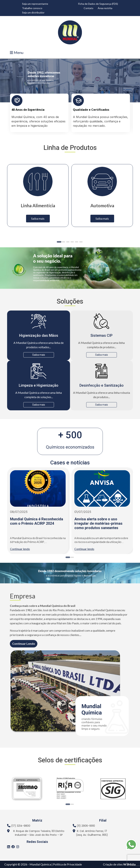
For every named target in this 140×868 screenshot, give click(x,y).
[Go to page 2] (63, 242)
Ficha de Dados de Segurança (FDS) (98, 4)
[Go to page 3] (68, 242)
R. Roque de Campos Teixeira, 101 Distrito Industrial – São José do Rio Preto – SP (39, 833)
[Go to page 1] (59, 242)
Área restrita (105, 8)
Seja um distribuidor (33, 12)
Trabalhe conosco (32, 8)
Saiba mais (38, 218)
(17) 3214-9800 (21, 826)
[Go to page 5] (77, 242)
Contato (89, 8)
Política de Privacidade (67, 864)
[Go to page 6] (81, 242)
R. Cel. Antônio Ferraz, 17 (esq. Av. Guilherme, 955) (92, 833)
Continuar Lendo (24, 644)
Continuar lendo (20, 549)
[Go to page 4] (72, 242)
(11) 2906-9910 (86, 826)
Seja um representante (35, 4)
